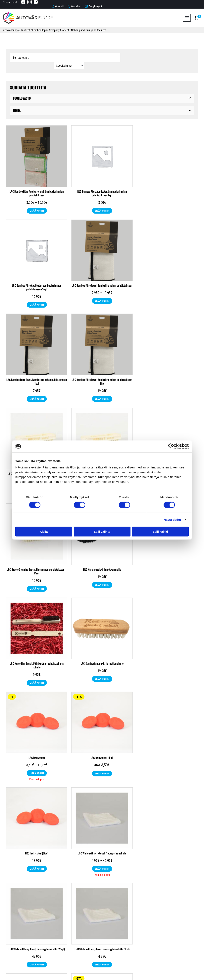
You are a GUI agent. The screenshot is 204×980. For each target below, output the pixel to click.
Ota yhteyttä (102, 957)
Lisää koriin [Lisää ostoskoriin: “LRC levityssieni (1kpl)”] (102, 577)
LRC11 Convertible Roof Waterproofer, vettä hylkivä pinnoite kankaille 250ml (102, 754)
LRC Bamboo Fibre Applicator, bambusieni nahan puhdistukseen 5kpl (167, 185)
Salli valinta (102, 531)
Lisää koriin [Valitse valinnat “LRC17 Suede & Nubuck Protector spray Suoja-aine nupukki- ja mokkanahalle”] (167, 772)
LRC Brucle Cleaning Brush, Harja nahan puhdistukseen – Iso (102, 373)
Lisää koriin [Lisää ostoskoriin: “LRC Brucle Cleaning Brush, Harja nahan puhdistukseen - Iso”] (102, 390)
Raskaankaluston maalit (153, 912)
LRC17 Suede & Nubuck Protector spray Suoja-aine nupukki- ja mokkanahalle (167, 754)
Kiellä (44, 531)
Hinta (17, 102)
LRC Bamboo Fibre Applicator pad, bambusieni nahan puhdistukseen (37, 185)
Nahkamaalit (90, 919)
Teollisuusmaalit (67, 919)
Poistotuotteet (113, 919)
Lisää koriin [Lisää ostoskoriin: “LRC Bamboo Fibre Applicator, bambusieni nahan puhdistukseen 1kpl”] (102, 202)
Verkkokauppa (11, 29)
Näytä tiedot (172, 520)
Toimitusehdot (102, 948)
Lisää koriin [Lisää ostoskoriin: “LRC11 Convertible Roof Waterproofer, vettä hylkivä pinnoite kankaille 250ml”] (102, 772)
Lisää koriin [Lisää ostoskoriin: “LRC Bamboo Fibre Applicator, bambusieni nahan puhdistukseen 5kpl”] (167, 202)
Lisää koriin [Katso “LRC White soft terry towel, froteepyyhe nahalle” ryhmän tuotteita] (37, 672)
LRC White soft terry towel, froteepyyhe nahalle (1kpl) (167, 656)
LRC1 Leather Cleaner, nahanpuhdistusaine (37, 752)
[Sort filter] (179, 56)
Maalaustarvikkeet (98, 912)
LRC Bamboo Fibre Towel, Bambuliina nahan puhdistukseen (37, 277)
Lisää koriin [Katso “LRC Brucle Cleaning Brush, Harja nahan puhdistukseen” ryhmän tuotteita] (37, 387)
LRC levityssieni (37, 561)
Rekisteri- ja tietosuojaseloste (182, 975)
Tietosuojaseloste (102, 953)
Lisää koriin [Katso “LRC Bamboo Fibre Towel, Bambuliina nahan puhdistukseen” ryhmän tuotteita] (37, 292)
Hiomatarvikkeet (71, 912)
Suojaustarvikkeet (40, 919)
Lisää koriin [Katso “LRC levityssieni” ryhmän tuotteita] (37, 576)
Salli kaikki (160, 531)
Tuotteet (25, 29)
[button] (187, 16)
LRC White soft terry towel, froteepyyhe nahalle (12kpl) (102, 656)
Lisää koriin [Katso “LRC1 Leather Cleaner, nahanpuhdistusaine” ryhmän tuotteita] (37, 768)
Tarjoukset (134, 919)
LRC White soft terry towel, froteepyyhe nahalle (37, 656)
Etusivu (102, 940)
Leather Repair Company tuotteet (51, 29)
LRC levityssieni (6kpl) (167, 561)
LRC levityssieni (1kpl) (102, 561)
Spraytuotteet (183, 912)
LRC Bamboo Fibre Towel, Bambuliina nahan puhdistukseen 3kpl (167, 279)
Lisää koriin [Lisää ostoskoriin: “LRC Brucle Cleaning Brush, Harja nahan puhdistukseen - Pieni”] (167, 390)
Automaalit (19, 912)
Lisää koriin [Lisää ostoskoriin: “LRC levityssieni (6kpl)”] (167, 576)
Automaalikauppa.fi (47, 975)
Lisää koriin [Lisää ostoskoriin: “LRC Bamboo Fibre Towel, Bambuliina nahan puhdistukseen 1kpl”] (102, 296)
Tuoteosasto (22, 90)
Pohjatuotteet (124, 912)
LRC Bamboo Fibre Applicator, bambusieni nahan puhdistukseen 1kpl (102, 185)
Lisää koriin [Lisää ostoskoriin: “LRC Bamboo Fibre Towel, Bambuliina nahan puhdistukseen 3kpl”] (167, 296)
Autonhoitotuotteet (44, 912)
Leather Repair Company (160, 919)
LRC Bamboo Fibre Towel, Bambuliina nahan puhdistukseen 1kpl (102, 279)
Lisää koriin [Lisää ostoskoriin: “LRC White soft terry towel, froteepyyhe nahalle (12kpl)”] (102, 672)
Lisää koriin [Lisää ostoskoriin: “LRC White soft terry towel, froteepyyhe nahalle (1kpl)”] (167, 672)
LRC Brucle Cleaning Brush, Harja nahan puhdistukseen (37, 371)
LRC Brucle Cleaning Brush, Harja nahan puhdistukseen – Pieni (167, 373)
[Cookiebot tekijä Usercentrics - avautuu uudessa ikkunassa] (171, 446)
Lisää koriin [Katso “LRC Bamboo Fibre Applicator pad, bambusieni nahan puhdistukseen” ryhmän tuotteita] (37, 202)
